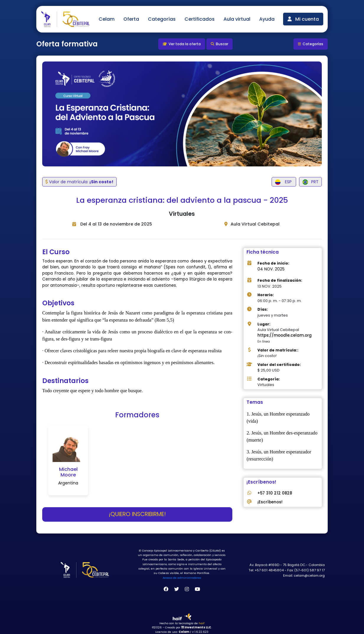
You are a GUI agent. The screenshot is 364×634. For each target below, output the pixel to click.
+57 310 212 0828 (275, 493)
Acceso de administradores (182, 578)
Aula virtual (237, 19)
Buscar (219, 44)
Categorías (162, 19)
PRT (310, 182)
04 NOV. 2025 (271, 269)
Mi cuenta (303, 19)
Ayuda (267, 19)
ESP (284, 182)
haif (201, 623)
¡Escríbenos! (270, 502)
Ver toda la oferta (182, 44)
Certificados (200, 19)
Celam (107, 19)
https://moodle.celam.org (285, 335)
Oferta (131, 19)
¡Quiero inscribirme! (137, 514)
